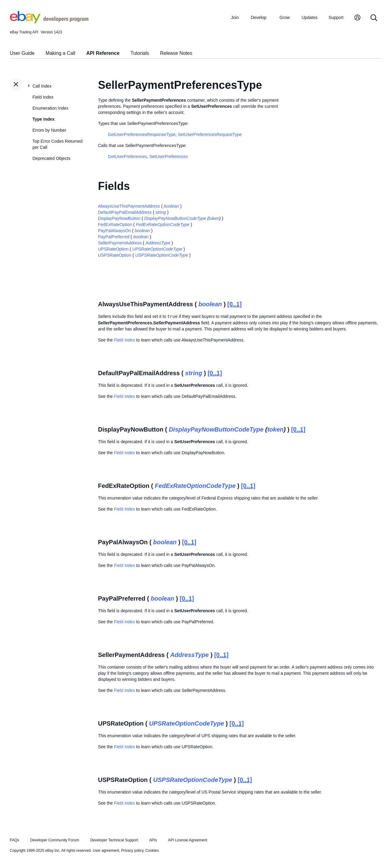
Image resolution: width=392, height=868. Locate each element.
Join (235, 17)
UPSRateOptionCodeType (157, 249)
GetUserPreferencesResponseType (142, 134)
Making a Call (60, 53)
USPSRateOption (115, 255)
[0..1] (234, 304)
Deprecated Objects (51, 158)
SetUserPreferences (168, 157)
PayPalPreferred (114, 237)
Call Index (42, 86)
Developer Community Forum (55, 840)
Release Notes (176, 53)
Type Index (43, 119)
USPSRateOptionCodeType (162, 255)
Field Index (43, 97)
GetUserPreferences (127, 157)
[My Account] (357, 18)
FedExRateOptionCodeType (163, 225)
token (214, 218)
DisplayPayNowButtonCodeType (175, 218)
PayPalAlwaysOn (114, 231)
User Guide (22, 53)
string (161, 212)
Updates (310, 17)
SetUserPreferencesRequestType (210, 134)
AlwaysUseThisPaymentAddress (129, 206)
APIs (153, 840)
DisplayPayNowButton (119, 218)
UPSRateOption (113, 249)
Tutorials (140, 53)
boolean (171, 206)
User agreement (106, 851)
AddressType (158, 243)
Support (336, 17)
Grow (285, 17)
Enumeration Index (51, 108)
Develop (259, 17)
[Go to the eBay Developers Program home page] (49, 22)
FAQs (15, 840)
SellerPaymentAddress (120, 243)
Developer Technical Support (114, 840)
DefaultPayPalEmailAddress (125, 212)
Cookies (152, 851)
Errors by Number (49, 130)
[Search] (374, 18)
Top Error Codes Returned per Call (57, 144)
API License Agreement (187, 840)
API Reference (103, 53)
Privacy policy (132, 851)
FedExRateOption (115, 225)
